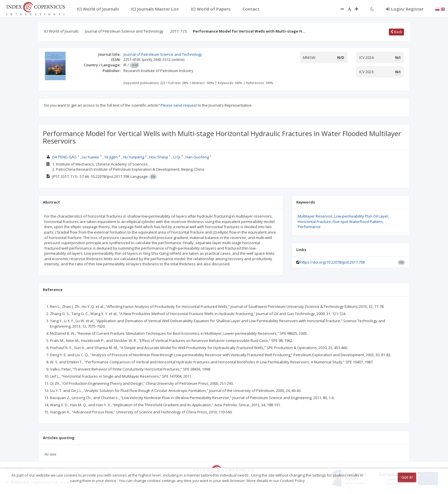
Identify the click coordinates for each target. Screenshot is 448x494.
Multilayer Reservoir (315, 216)
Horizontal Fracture (314, 222)
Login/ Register (405, 9)
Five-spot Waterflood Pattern (358, 222)
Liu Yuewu (90, 157)
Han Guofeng (197, 157)
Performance (309, 227)
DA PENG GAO (64, 157)
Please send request (179, 105)
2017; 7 (179, 31)
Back (396, 32)
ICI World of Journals (61, 31)
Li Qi (177, 157)
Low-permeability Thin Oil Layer (361, 216)
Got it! (407, 477)
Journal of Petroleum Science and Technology (124, 31)
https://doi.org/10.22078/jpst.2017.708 (332, 262)
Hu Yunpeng (133, 157)
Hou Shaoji (159, 157)
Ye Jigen (111, 157)
